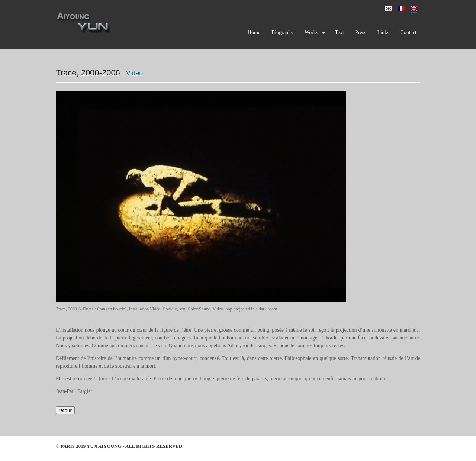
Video (135, 73)
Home (254, 33)
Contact (408, 33)
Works (313, 34)
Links (383, 33)
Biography (282, 33)
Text (339, 33)
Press (361, 33)
